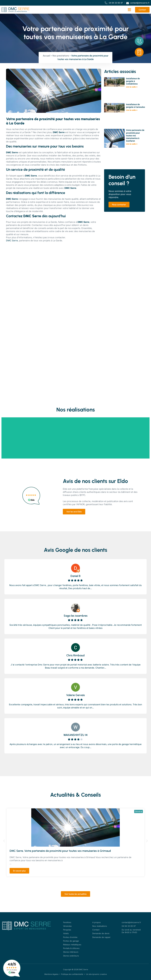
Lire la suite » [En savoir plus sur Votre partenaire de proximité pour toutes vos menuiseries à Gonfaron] (132, 144)
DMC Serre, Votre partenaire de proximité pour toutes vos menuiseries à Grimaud (60, 851)
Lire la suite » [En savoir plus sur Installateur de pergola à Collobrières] (132, 87)
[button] (129, 10)
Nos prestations (61, 56)
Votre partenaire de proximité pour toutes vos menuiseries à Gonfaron (135, 136)
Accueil (47, 56)
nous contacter (57, 237)
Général (139, 811)
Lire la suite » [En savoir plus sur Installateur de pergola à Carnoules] (132, 110)
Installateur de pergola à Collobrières (133, 81)
